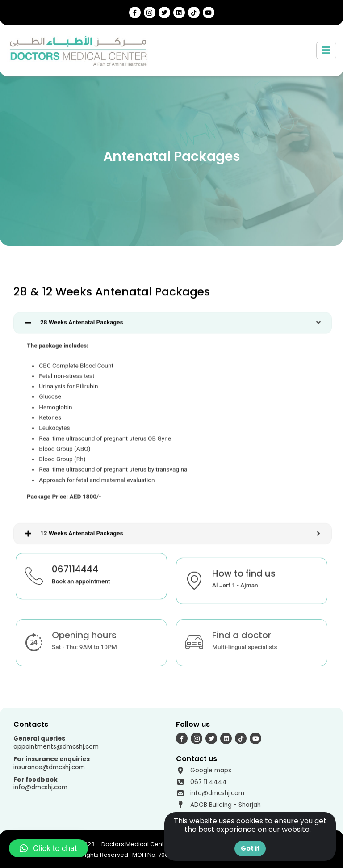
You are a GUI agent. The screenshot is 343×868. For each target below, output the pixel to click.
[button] (48, 848)
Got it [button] (250, 848)
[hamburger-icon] (326, 51)
